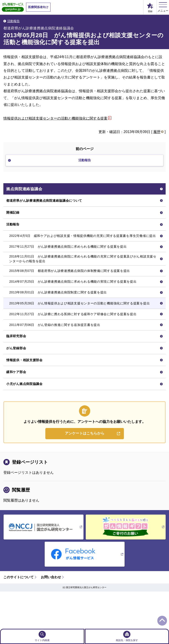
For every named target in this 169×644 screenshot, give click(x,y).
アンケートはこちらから (85, 470)
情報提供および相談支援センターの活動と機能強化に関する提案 (55, 118)
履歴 (157, 132)
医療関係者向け (38, 7)
